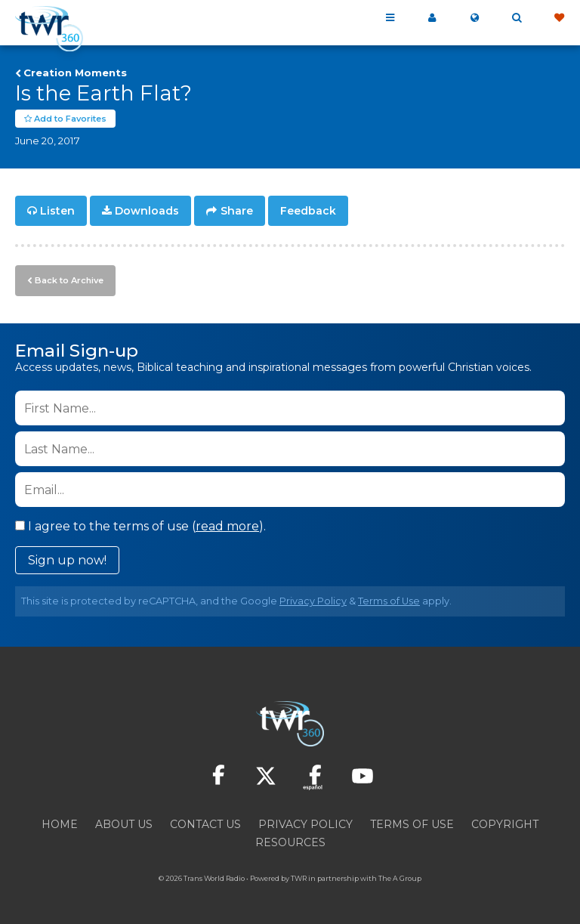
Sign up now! (67, 560)
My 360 (432, 18)
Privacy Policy (313, 601)
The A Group (400, 878)
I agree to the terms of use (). (140, 526)
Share (237, 212)
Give (559, 18)
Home (60, 824)
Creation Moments (75, 73)
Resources (290, 842)
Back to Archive (69, 280)
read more (227, 526)
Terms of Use (389, 601)
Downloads (147, 212)
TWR (299, 878)
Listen (57, 212)
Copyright (505, 824)
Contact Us (205, 824)
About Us (124, 824)
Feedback (308, 212)
